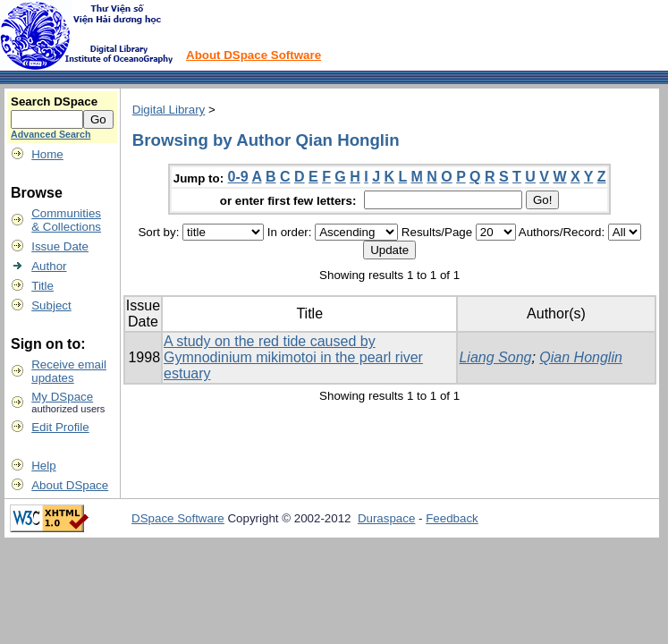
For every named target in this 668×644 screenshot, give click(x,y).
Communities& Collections (66, 220)
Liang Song (495, 357)
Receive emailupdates (69, 371)
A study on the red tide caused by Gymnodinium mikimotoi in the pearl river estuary (293, 357)
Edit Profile (60, 427)
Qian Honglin (581, 357)
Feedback (452, 518)
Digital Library (169, 110)
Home (47, 154)
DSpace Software (178, 518)
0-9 (238, 177)
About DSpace (70, 485)
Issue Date (60, 246)
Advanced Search (51, 134)
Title (42, 286)
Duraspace (386, 518)
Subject (51, 305)
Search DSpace (54, 102)
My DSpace (62, 397)
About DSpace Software (254, 55)
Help (43, 466)
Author (49, 266)
